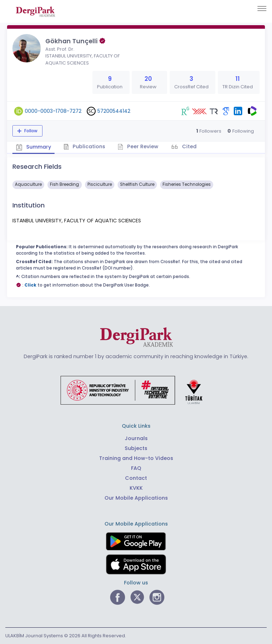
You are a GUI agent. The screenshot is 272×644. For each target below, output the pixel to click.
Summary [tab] (33, 147)
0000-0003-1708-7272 (53, 111)
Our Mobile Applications (136, 498)
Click (30, 285)
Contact (136, 478)
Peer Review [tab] (138, 146)
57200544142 (114, 111)
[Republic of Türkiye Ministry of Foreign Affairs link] (136, 390)
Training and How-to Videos (136, 458)
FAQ (136, 468)
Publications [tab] (84, 146)
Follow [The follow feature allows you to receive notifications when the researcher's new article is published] (30, 131)
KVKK (136, 488)
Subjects (136, 448)
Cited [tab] (189, 146)
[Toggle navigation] (262, 9)
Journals (136, 438)
